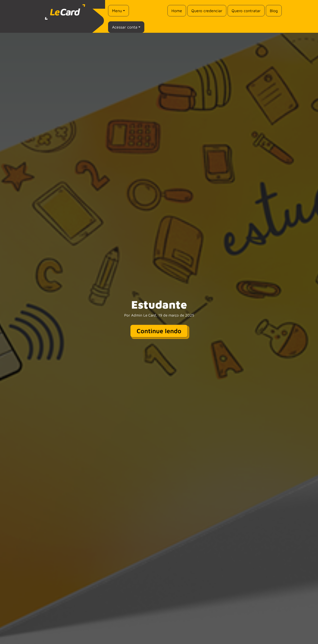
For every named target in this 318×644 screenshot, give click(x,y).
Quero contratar (246, 11)
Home (177, 11)
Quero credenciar (207, 11)
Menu (117, 11)
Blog (274, 11)
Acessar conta (125, 27)
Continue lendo (159, 331)
